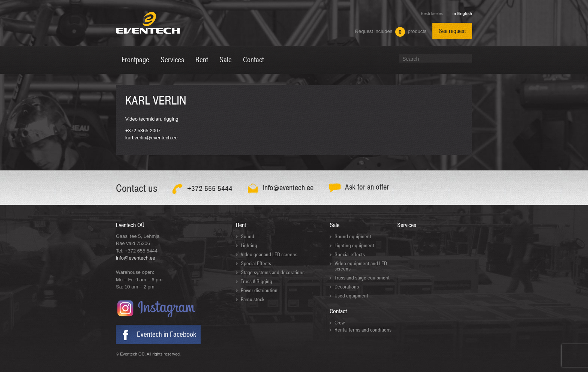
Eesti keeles (432, 13)
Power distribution (259, 291)
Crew (340, 323)
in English (462, 13)
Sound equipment (353, 237)
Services (407, 225)
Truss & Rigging (256, 282)
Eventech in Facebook (166, 335)
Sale (334, 225)
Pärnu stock (253, 300)
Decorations (347, 287)
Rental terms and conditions (363, 330)
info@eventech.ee (136, 258)
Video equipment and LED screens (361, 266)
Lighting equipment (354, 246)
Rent (241, 225)
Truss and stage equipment (362, 278)
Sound (247, 237)
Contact (338, 311)
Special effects (350, 255)
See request (452, 31)
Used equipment (351, 296)
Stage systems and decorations (273, 273)
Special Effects (256, 264)
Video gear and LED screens (269, 255)
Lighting (249, 246)
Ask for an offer (367, 187)
